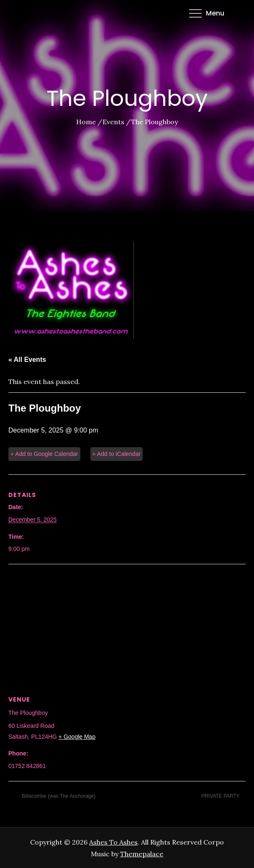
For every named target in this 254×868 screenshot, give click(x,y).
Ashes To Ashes (113, 842)
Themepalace (142, 854)
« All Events (27, 360)
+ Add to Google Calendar (44, 454)
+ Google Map (77, 737)
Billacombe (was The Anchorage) (58, 796)
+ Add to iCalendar (117, 454)
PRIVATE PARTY (221, 796)
